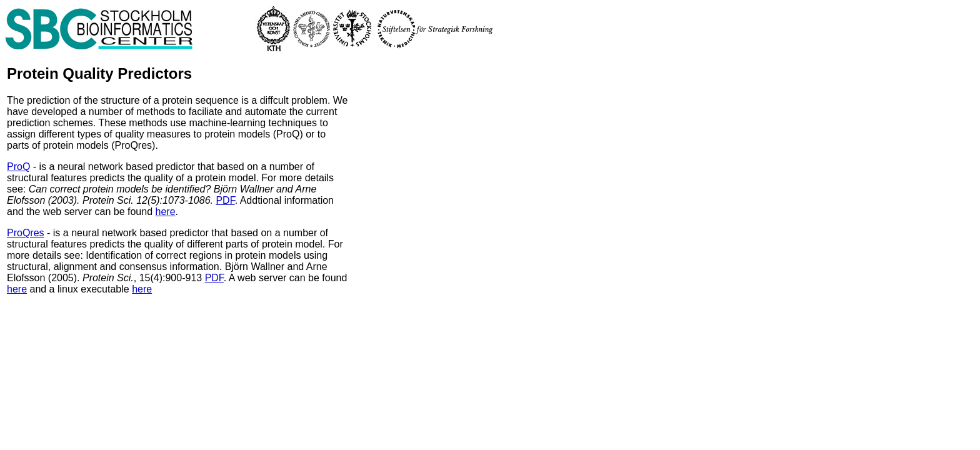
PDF (225, 200)
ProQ (18, 167)
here (166, 212)
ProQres (26, 233)
